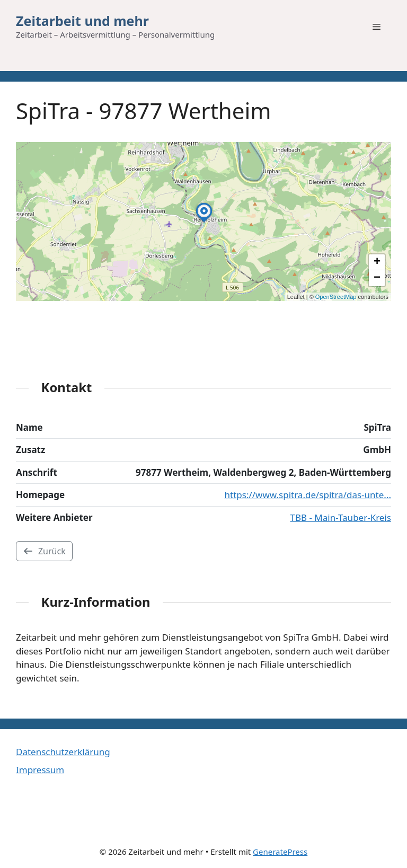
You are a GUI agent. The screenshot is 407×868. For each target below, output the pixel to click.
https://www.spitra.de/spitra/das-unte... (308, 495)
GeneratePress (280, 852)
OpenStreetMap (336, 297)
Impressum (40, 770)
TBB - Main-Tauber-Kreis (340, 517)
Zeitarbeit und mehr (82, 21)
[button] (204, 222)
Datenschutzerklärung (63, 752)
